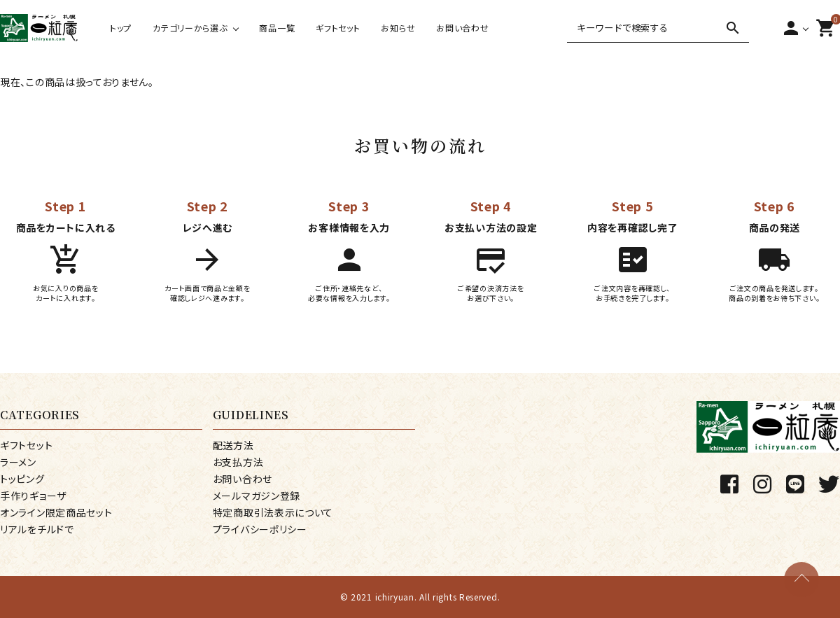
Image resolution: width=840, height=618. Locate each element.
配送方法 (233, 445)
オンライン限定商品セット (56, 512)
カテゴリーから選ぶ (190, 28)
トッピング (22, 479)
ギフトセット (338, 28)
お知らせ (398, 28)
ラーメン (18, 462)
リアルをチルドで (37, 529)
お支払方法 (238, 462)
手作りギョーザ (33, 496)
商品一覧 (277, 28)
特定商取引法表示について (273, 512)
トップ (121, 28)
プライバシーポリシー (260, 529)
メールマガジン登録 (257, 496)
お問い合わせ (462, 28)
